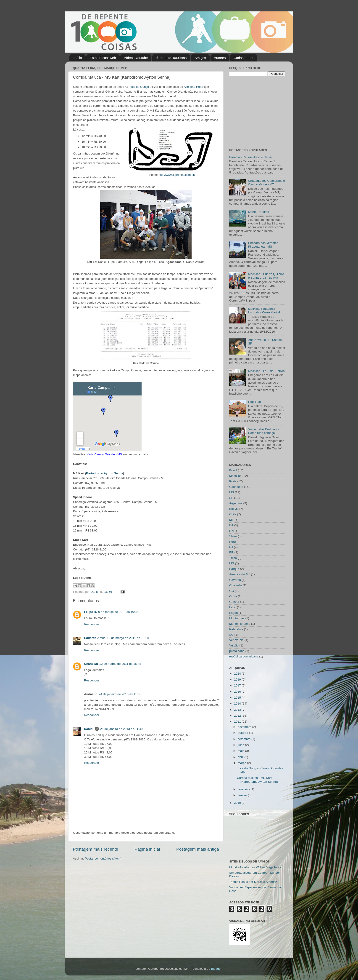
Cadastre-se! (243, 58)
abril (241, 757)
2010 (238, 803)
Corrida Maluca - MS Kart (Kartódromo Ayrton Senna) (257, 780)
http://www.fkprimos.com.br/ (177, 175)
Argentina (236, 503)
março (242, 763)
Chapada (236, 585)
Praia (233, 481)
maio (241, 751)
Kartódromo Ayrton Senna (105, 473)
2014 (238, 704)
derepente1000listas (171, 58)
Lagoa (234, 613)
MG (232, 563)
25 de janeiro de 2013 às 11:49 (121, 729)
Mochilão (235, 476)
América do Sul (240, 574)
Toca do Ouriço (139, 87)
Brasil (233, 470)
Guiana (234, 602)
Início (78, 58)
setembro (245, 739)
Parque (234, 569)
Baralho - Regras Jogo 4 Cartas (251, 157)
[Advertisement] (258, 112)
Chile (233, 514)
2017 (238, 685)
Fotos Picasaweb (103, 58)
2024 (238, 674)
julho (241, 745)
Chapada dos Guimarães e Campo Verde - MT (266, 183)
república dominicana (244, 656)
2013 (238, 710)
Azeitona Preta (193, 87)
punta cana (237, 651)
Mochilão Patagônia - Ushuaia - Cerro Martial (264, 311)
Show (233, 536)
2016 (238, 692)
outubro (243, 733)
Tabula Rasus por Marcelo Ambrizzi (253, 882)
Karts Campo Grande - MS (104, 454)
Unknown (91, 664)
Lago (233, 607)
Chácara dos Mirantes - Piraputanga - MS (264, 245)
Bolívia (234, 509)
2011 (238, 722)
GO (232, 591)
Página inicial (147, 849)
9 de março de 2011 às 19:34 (118, 612)
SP (231, 498)
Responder (92, 624)
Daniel (89, 729)
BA (231, 525)
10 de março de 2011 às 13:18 (128, 638)
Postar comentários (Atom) (103, 859)
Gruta (233, 596)
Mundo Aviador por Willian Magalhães (255, 867)
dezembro (245, 727)
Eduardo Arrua (95, 638)
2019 (238, 680)
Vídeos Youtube (136, 58)
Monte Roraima (258, 212)
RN (232, 531)
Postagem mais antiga (198, 849)
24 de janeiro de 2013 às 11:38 (120, 694)
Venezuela (236, 640)
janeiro (243, 795)
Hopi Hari (254, 402)
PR (231, 552)
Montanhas (237, 618)
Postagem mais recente (95, 849)
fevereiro (244, 789)
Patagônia (236, 629)
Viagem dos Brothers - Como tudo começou (263, 431)
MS (232, 492)
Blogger (216, 969)
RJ (231, 547)
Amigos (200, 58)
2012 (238, 716)
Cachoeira (236, 487)
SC (231, 635)
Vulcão (234, 645)
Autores (220, 58)
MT (232, 520)
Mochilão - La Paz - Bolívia (266, 371)
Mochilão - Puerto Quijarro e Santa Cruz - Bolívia (266, 276)
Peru (233, 542)
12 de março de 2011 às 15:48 (120, 664)
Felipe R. (90, 612)
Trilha (233, 558)
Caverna (235, 580)
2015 (238, 698)
